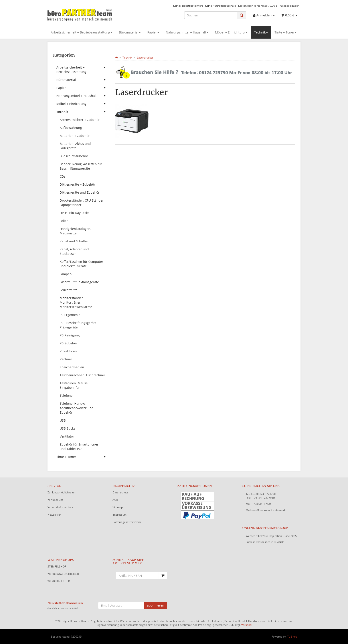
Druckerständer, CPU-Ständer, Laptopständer (82, 203)
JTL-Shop (292, 637)
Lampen (66, 274)
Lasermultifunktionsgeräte (79, 282)
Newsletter (54, 515)
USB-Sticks (67, 428)
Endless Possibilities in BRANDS (265, 542)
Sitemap (118, 507)
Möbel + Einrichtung (231, 32)
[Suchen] (211, 15)
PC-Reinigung (70, 335)
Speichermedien (72, 367)
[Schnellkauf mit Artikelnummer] (137, 575)
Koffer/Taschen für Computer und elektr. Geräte (81, 264)
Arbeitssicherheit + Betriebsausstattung (82, 32)
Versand (246, 625)
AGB (115, 500)
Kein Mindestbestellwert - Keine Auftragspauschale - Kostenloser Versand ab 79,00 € (225, 6)
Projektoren (68, 351)
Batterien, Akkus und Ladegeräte (75, 146)
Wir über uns (55, 500)
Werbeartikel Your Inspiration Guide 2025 (271, 536)
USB (63, 420)
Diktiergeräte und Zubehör (80, 192)
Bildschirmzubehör (74, 156)
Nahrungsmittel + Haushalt (187, 32)
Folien (64, 221)
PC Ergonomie (70, 315)
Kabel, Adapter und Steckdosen (74, 251)
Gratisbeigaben (290, 6)
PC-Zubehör (68, 343)
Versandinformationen (61, 507)
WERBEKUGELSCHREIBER (63, 574)
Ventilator (67, 436)
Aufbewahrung (71, 128)
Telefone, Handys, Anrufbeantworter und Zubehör (77, 408)
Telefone (66, 396)
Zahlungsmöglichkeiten (62, 492)
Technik (261, 32)
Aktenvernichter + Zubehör (80, 120)
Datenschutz (120, 492)
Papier (153, 32)
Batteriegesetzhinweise (127, 522)
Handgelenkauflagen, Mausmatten (75, 231)
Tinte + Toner (286, 32)
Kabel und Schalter (74, 241)
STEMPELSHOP (57, 566)
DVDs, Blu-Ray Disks (74, 213)
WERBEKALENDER (59, 581)
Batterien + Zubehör (75, 136)
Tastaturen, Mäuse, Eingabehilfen (74, 385)
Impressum (120, 515)
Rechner (66, 359)
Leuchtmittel (69, 290)
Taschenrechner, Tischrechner (82, 375)
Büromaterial (130, 32)
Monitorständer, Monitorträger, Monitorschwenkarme (76, 302)
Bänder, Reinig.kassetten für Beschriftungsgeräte (81, 166)
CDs (63, 176)
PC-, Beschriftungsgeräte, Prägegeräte (79, 325)
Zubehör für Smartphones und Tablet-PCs (79, 447)
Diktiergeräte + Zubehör (77, 184)
